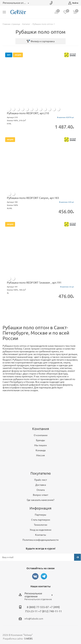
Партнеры (40, 515)
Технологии (40, 525)
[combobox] (40, 595)
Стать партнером (41, 520)
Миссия (40, 455)
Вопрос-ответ (40, 495)
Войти (73, 3)
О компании (41, 435)
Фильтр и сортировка (40, 41)
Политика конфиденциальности (40, 540)
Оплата (41, 490)
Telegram (44, 576)
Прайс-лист (41, 480)
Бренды (40, 440)
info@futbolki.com (34, 619)
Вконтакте (35, 576)
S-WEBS (28, 639)
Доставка (41, 485)
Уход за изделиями (40, 530)
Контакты (41, 535)
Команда (41, 450)
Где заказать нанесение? (41, 500)
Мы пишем (40, 445)
